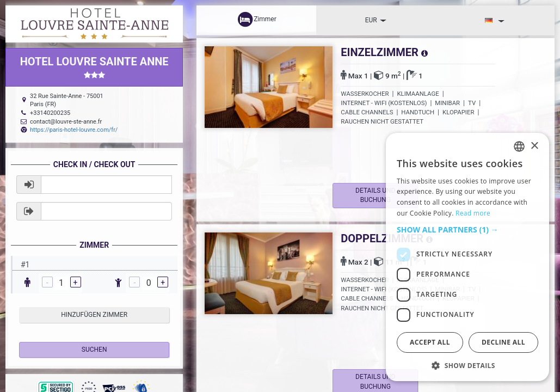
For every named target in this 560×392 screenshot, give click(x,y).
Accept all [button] (430, 342)
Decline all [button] (503, 342)
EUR (376, 20)
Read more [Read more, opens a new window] (473, 213)
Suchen (94, 350)
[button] (467, 230)
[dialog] (467, 257)
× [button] (534, 146)
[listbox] (519, 146)
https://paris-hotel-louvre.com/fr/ (74, 130)
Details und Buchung (380, 195)
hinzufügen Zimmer (94, 315)
